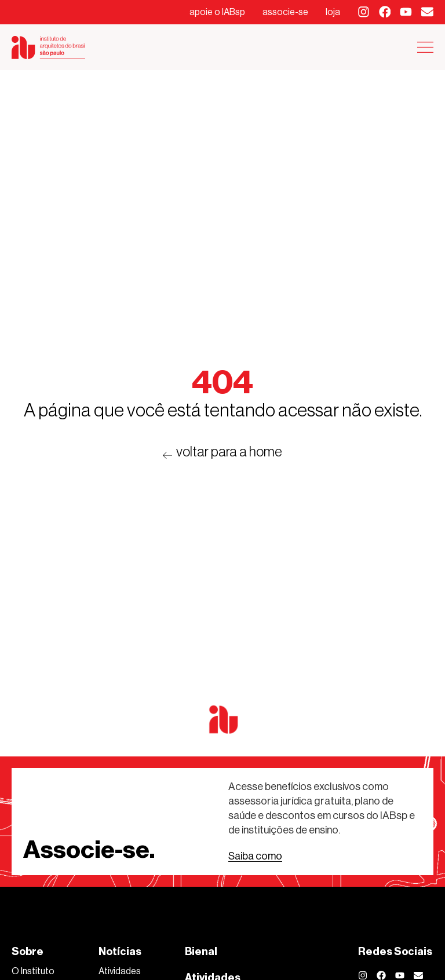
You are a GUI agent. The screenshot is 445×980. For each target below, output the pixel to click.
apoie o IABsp (217, 12)
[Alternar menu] (425, 47)
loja (333, 12)
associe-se (285, 12)
